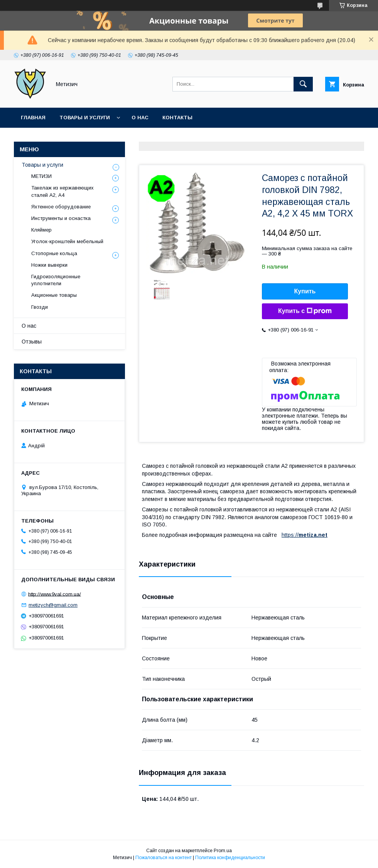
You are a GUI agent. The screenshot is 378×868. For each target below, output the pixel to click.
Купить (305, 291)
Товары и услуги (85, 118)
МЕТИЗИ (41, 176)
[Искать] (303, 84)
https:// (290, 535)
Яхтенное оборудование (61, 207)
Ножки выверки (49, 265)
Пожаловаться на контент (164, 858)
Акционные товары (54, 295)
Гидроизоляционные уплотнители (56, 280)
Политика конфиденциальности (230, 858)
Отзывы (32, 342)
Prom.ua (223, 851)
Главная (33, 118)
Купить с (305, 311)
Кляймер (41, 230)
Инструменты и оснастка (61, 218)
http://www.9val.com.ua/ (55, 594)
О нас (140, 118)
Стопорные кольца (54, 253)
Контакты (177, 118)
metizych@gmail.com (53, 605)
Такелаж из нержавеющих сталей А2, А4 (62, 191)
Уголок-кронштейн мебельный (67, 241)
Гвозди (40, 307)
